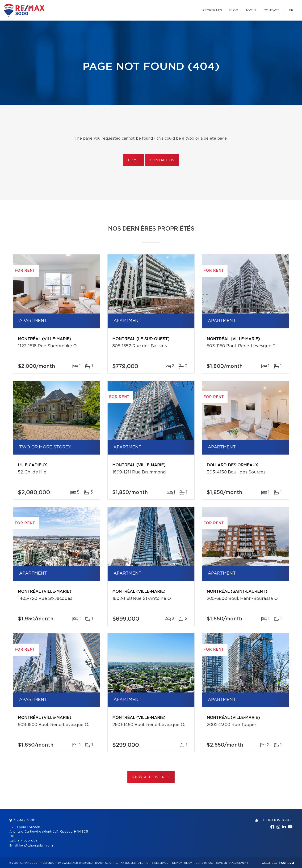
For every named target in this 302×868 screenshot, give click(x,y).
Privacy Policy (181, 863)
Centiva (286, 862)
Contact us (162, 160)
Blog (234, 11)
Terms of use (204, 863)
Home (134, 160)
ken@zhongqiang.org (36, 846)
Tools (251, 11)
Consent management (232, 863)
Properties (212, 11)
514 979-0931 (28, 841)
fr (291, 11)
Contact (271, 11)
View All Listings (151, 777)
